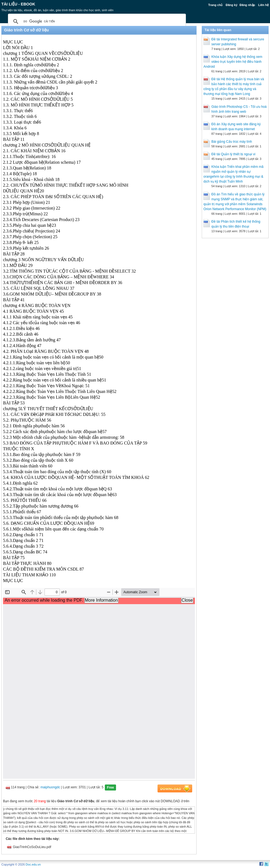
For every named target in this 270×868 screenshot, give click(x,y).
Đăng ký (232, 5)
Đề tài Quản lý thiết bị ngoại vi (233, 154)
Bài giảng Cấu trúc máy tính (232, 142)
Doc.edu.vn (33, 864)
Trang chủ (216, 5)
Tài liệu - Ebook (18, 4)
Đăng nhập (247, 5)
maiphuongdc (50, 787)
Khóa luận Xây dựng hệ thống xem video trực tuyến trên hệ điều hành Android (233, 62)
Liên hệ (263, 5)
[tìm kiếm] (96, 22)
